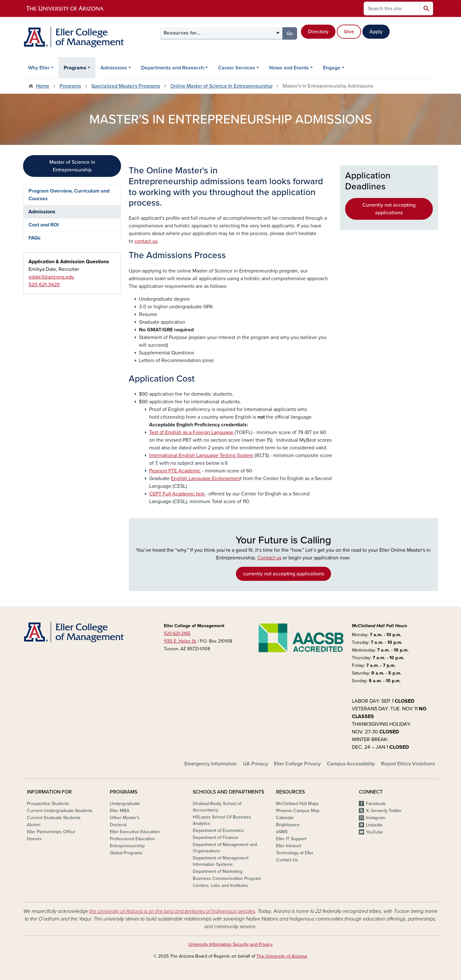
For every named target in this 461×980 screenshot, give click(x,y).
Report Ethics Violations (408, 764)
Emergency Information (211, 764)
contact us (146, 241)
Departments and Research (173, 68)
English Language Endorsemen (206, 478)
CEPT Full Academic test (177, 494)
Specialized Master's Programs (126, 86)
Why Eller (39, 68)
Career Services (237, 68)
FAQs (35, 238)
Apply (376, 32)
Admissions (114, 68)
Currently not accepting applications (389, 209)
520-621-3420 (44, 285)
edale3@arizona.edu (51, 277)
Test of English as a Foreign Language (191, 432)
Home (43, 86)
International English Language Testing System (201, 455)
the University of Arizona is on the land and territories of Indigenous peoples (172, 911)
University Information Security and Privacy (230, 944)
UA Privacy (255, 764)
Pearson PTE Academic (175, 471)
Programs (75, 68)
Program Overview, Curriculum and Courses (69, 195)
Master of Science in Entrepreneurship (72, 166)
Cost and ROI (44, 225)
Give (349, 32)
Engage (332, 68)
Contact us (269, 558)
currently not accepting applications (283, 574)
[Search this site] (392, 8)
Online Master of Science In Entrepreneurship (221, 86)
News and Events (289, 68)
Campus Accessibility (351, 764)
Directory (318, 32)
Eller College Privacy (297, 764)
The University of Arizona (282, 956)
